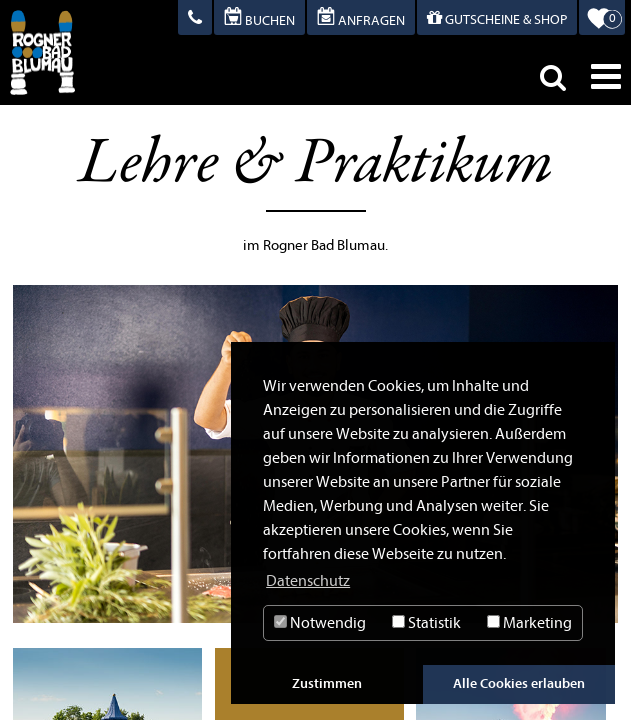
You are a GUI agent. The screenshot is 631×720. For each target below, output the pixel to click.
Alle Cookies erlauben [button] (519, 683)
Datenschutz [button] (308, 581)
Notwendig (320, 623)
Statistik (426, 623)
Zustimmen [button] (327, 683)
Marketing (529, 623)
